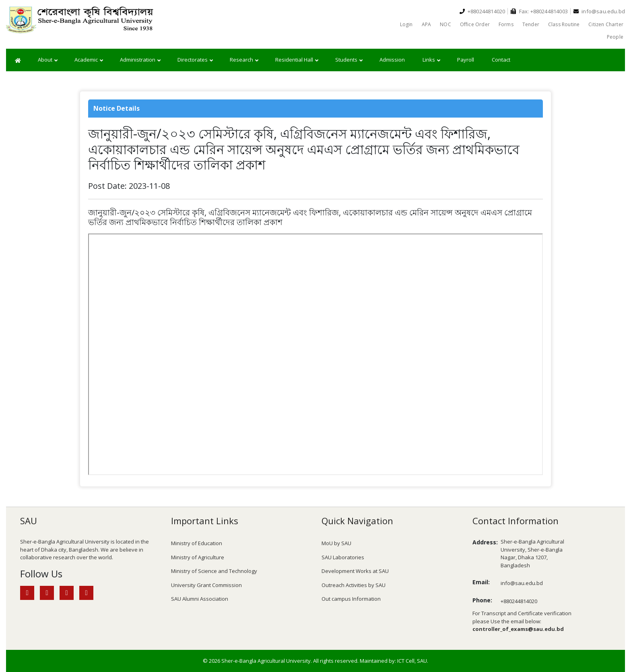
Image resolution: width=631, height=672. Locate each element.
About (48, 60)
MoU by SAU (336, 543)
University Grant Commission (206, 585)
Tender (531, 24)
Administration (140, 60)
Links (431, 60)
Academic (89, 60)
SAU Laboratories (343, 557)
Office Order (475, 24)
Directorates (195, 60)
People (615, 37)
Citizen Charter (606, 24)
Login (406, 24)
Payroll (466, 60)
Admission (392, 60)
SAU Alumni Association (200, 599)
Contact (501, 60)
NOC (445, 24)
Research (244, 60)
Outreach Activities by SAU (354, 585)
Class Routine (564, 24)
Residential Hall (297, 60)
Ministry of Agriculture (198, 557)
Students (349, 60)
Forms (506, 24)
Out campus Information (351, 599)
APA (427, 24)
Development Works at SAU (355, 571)
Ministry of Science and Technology (214, 571)
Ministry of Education (197, 543)
